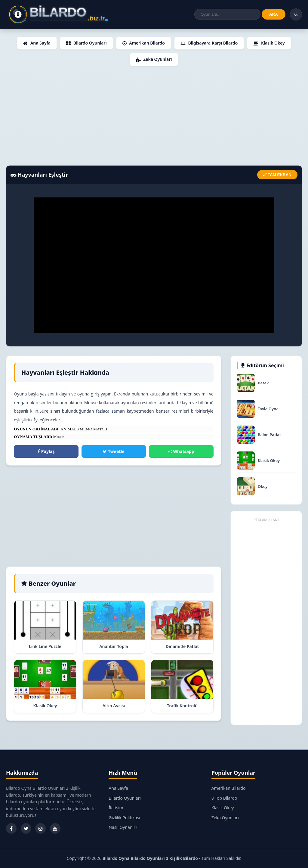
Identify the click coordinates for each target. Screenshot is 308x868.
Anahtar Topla (114, 646)
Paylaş (46, 451)
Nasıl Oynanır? (123, 827)
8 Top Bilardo (224, 798)
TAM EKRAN (277, 175)
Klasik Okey (269, 43)
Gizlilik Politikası (124, 818)
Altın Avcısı (114, 706)
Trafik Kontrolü (182, 706)
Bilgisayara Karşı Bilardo (209, 43)
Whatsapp (181, 451)
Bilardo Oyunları (86, 43)
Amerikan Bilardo (144, 43)
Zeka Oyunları (154, 59)
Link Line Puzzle (45, 646)
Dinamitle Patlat (182, 646)
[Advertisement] (154, 116)
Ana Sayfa (37, 43)
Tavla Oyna (268, 409)
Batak (263, 383)
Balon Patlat (269, 435)
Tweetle (114, 451)
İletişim (116, 808)
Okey (263, 487)
